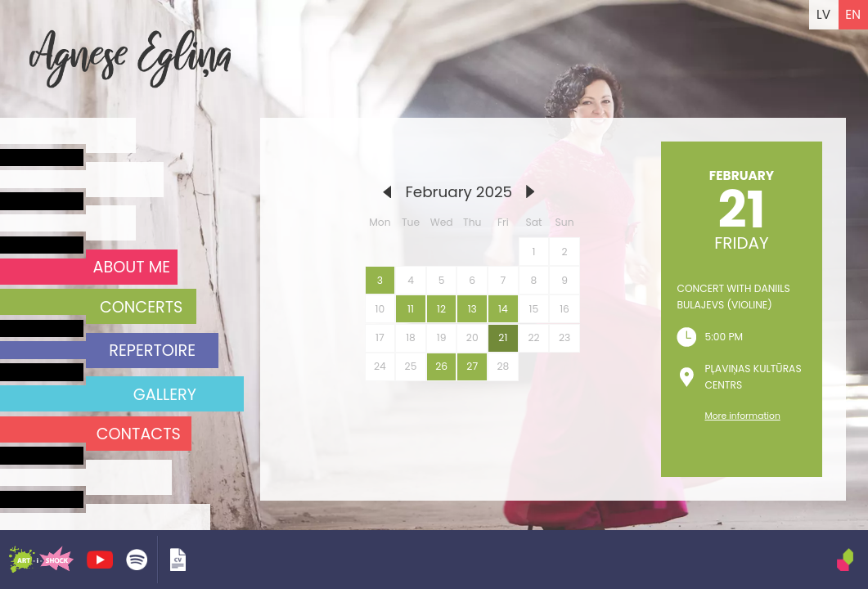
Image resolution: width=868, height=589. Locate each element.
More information (742, 416)
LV (823, 14)
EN (853, 14)
